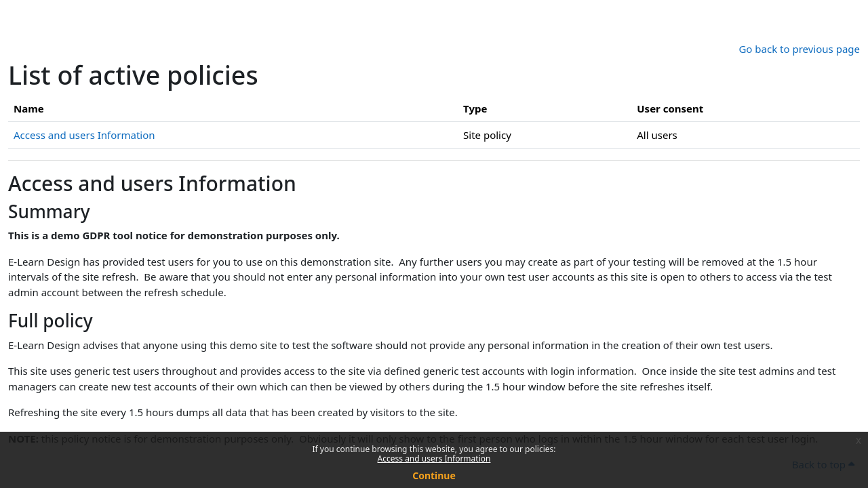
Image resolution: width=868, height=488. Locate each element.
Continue (434, 475)
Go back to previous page (799, 49)
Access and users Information (434, 459)
